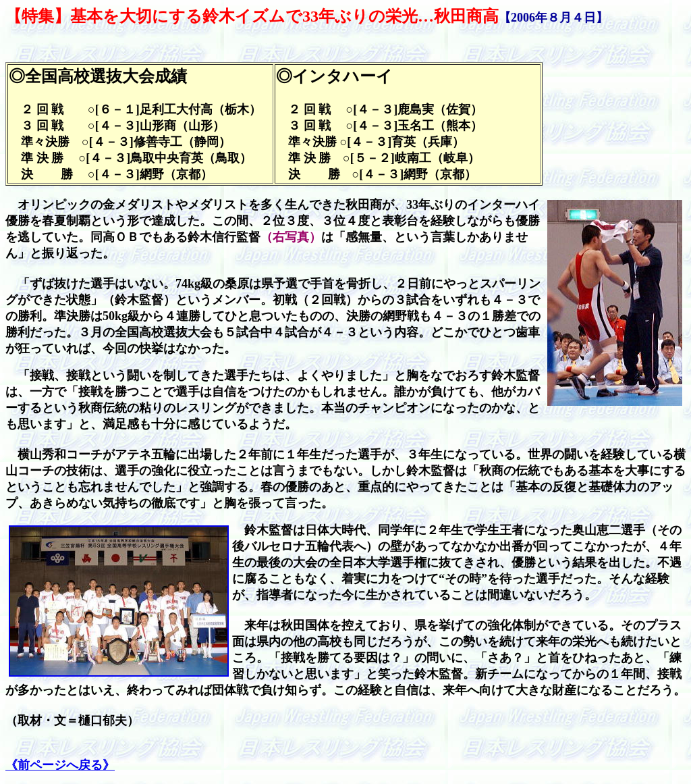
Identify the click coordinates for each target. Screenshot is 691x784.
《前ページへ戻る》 (60, 765)
